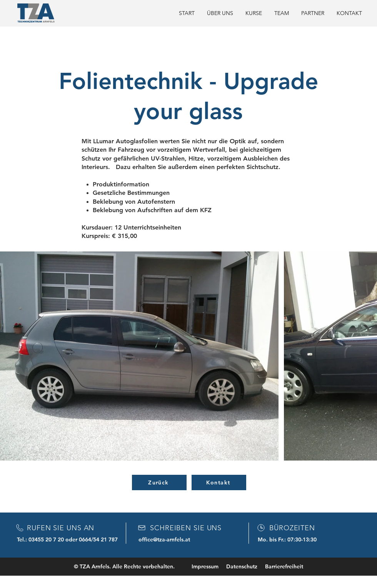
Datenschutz (242, 566)
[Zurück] (159, 482)
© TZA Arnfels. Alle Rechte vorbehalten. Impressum (146, 566)
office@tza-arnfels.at (164, 539)
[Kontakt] (219, 482)
